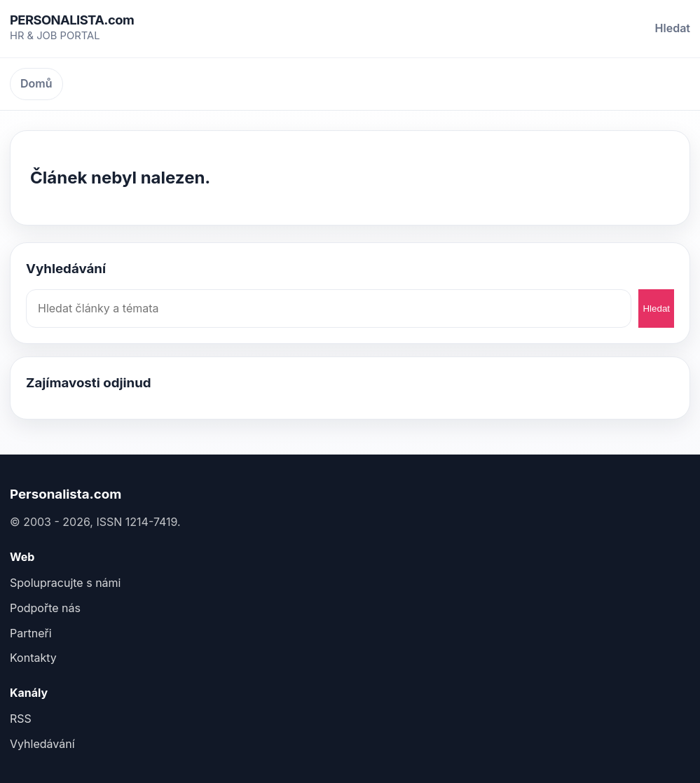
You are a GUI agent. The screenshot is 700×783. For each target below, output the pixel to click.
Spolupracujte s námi (65, 583)
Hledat (673, 28)
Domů (36, 83)
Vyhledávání (42, 744)
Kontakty (33, 658)
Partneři (31, 633)
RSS (21, 719)
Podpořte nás (45, 608)
